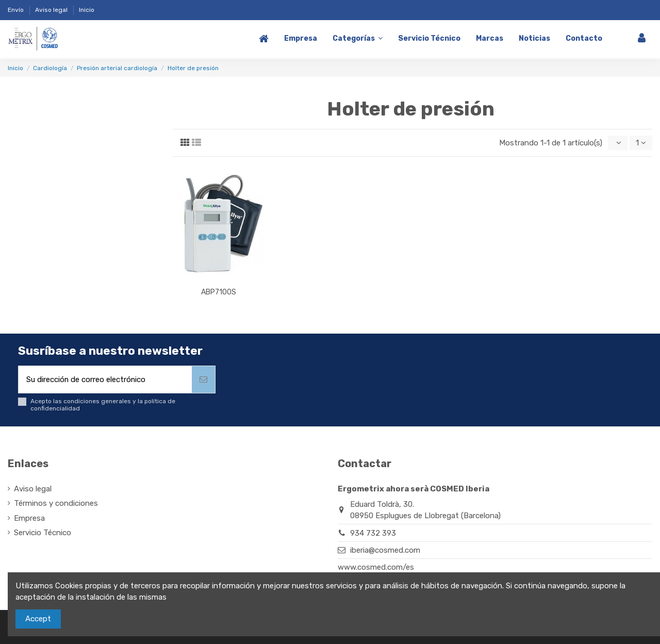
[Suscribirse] (203, 380)
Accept (38, 619)
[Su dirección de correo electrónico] (105, 380)
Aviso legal (52, 10)
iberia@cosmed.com (385, 550)
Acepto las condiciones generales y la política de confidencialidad (103, 405)
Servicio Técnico (43, 533)
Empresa (29, 518)
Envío (16, 10)
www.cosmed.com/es (376, 567)
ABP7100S (219, 292)
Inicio (87, 10)
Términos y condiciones (56, 504)
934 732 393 (373, 533)
